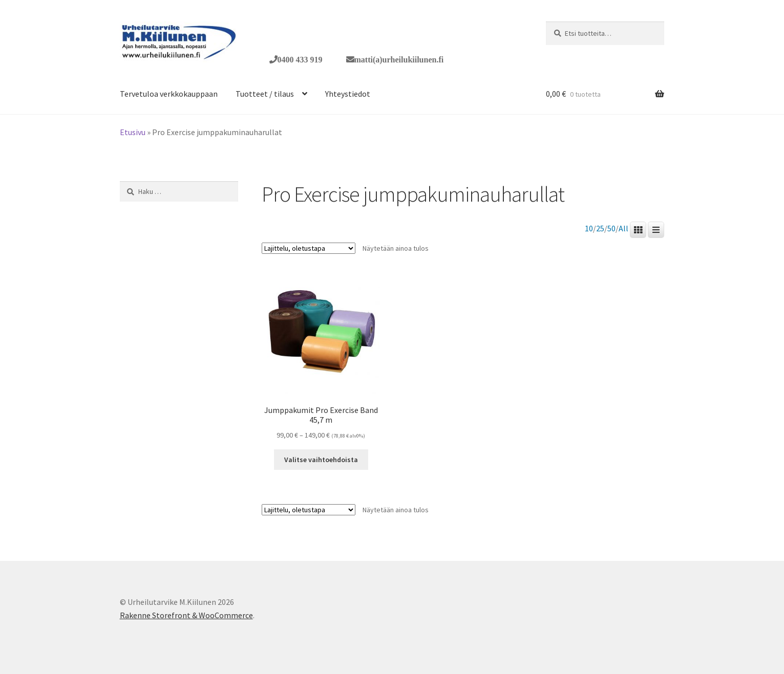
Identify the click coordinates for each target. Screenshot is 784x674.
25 (600, 229)
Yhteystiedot (348, 94)
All (623, 229)
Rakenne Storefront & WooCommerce (186, 615)
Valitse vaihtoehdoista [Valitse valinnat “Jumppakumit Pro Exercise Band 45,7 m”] (321, 460)
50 (611, 229)
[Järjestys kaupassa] (309, 248)
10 (589, 229)
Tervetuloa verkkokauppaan (169, 94)
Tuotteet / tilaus (265, 94)
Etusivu (133, 132)
